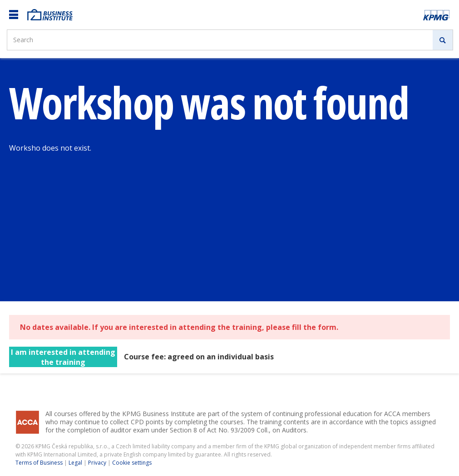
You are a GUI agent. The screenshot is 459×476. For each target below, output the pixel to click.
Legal (75, 463)
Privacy (97, 463)
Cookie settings (132, 463)
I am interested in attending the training (63, 357)
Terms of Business (39, 463)
